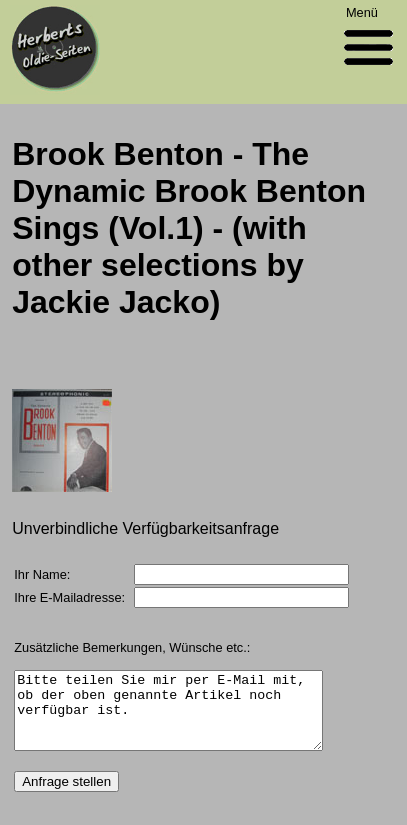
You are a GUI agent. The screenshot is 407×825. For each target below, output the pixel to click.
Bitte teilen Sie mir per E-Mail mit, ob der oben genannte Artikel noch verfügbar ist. (168, 718)
